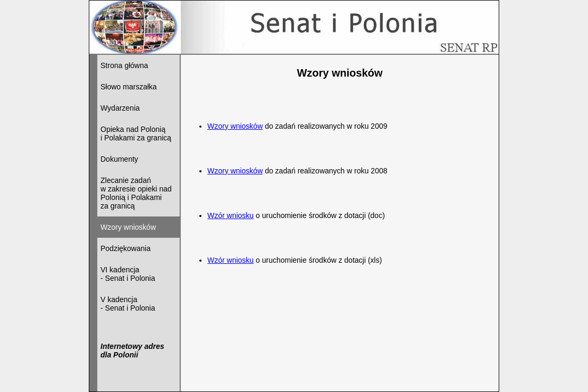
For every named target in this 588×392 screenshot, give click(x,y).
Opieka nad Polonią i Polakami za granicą (136, 134)
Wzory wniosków (235, 126)
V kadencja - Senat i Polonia (128, 304)
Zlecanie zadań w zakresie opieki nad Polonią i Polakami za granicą (136, 193)
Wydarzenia (120, 108)
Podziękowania (125, 248)
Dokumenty (119, 159)
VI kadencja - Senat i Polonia (128, 274)
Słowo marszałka (129, 87)
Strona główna (124, 65)
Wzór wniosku (230, 215)
